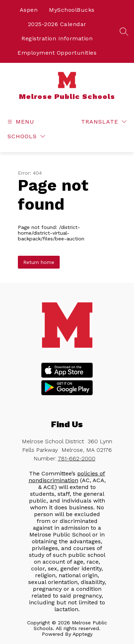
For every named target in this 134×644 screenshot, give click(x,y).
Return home (39, 262)
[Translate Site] (104, 122)
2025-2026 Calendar (57, 24)
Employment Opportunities (57, 53)
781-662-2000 (77, 458)
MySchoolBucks (72, 10)
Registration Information (57, 38)
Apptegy (83, 634)
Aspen (29, 10)
